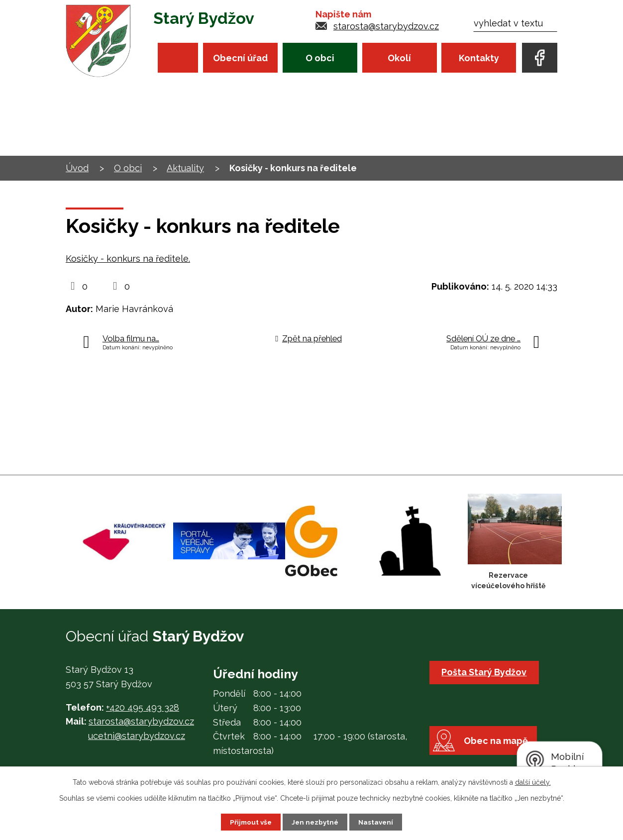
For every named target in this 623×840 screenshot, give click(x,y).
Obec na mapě (499, 750)
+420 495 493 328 (143, 707)
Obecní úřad (240, 58)
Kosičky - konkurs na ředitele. (128, 259)
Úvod (178, 57)
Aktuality (185, 168)
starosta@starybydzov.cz (386, 26)
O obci (320, 58)
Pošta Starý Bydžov (485, 672)
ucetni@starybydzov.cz (137, 736)
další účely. (533, 782)
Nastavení (378, 822)
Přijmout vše (249, 822)
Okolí (399, 58)
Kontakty (479, 58)
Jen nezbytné (315, 822)
